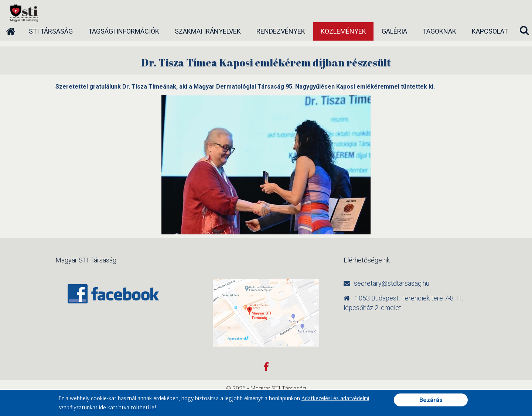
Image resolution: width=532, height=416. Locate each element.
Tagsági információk (124, 31)
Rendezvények (281, 31)
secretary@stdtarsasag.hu (392, 283)
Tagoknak (439, 31)
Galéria (394, 31)
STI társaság (51, 31)
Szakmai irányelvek (208, 31)
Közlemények (343, 31)
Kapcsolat (490, 31)
